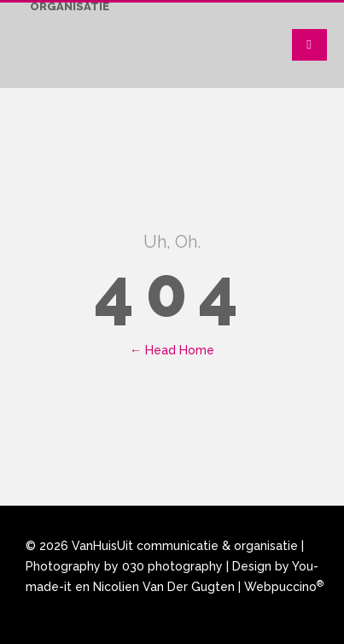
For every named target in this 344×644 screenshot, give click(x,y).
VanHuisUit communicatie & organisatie (185, 546)
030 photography (172, 566)
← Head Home (172, 350)
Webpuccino (284, 587)
